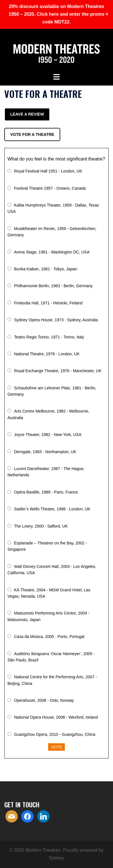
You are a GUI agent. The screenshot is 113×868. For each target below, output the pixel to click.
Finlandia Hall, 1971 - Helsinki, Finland (48, 303)
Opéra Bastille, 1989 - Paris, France (46, 492)
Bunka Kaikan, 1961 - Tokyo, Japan (46, 269)
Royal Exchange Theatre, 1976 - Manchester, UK (58, 371)
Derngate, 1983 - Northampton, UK (45, 452)
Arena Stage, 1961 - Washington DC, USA (52, 252)
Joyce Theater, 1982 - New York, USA (48, 435)
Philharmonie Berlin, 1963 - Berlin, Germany (53, 286)
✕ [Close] (107, 14)
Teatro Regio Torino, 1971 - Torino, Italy (49, 337)
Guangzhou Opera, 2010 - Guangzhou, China (55, 734)
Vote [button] (57, 747)
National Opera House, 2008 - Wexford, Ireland (56, 717)
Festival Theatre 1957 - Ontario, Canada (50, 188)
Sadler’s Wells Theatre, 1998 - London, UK (52, 509)
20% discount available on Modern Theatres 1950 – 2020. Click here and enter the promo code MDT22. (56, 14)
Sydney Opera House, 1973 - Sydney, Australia (56, 320)
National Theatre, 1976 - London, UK (47, 354)
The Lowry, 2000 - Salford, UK (41, 526)
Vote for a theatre (32, 134)
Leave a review (27, 114)
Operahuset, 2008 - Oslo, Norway (44, 700)
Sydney (56, 858)
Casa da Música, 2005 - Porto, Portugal (49, 637)
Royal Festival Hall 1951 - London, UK (48, 171)
